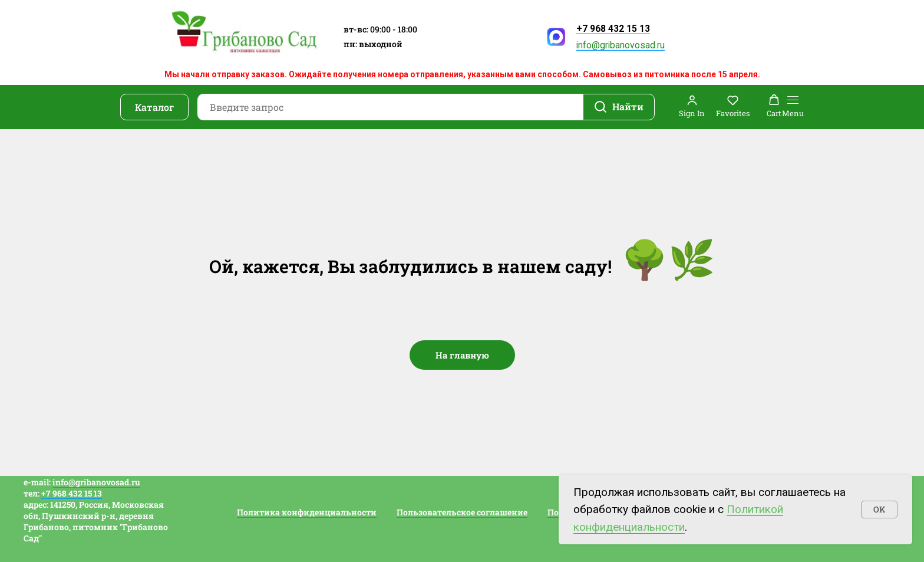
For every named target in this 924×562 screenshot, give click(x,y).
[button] (692, 106)
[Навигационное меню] (793, 107)
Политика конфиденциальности (307, 512)
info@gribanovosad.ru (621, 45)
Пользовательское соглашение (462, 512)
